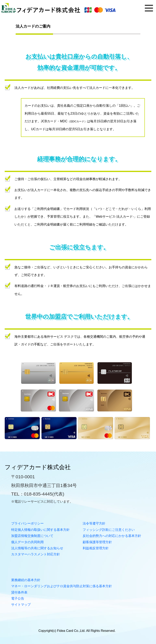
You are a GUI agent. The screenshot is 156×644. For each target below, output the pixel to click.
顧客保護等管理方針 (97, 542)
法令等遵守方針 (94, 523)
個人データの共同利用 (27, 542)
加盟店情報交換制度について (32, 536)
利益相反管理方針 (96, 548)
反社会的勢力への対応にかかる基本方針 (112, 536)
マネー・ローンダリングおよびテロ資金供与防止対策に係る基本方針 (62, 586)
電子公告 (18, 598)
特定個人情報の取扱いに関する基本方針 (40, 530)
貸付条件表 (19, 592)
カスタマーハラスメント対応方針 (36, 554)
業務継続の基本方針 (26, 580)
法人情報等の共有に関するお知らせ (37, 548)
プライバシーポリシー (27, 523)
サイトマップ (21, 605)
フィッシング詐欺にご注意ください (109, 530)
